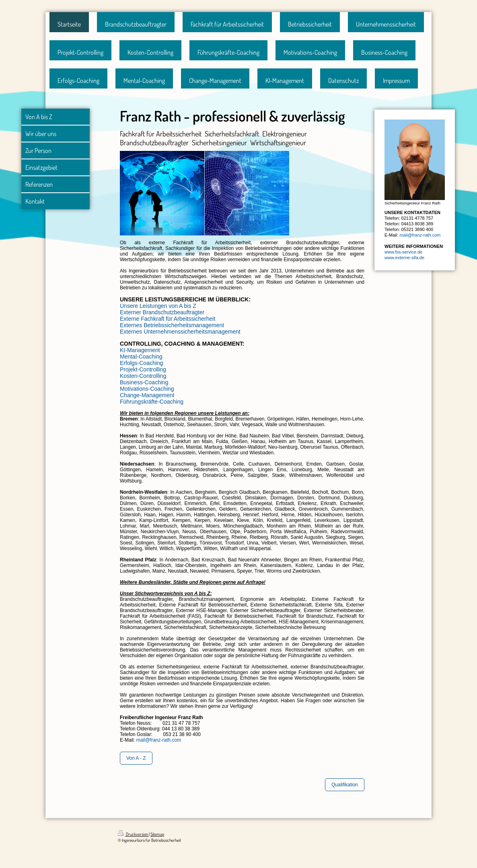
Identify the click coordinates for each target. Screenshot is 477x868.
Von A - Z (136, 758)
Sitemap (157, 834)
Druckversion (133, 834)
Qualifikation (345, 785)
